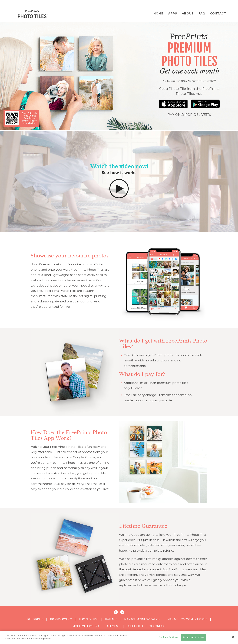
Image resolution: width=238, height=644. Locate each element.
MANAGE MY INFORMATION (142, 619)
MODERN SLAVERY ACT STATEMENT (96, 626)
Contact (218, 14)
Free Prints (35, 619)
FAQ (202, 14)
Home (158, 14)
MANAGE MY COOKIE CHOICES (187, 619)
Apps (173, 14)
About (188, 14)
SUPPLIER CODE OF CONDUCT (147, 626)
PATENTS (111, 619)
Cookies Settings (169, 637)
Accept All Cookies (193, 637)
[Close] (233, 637)
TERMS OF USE (88, 619)
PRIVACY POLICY (61, 619)
